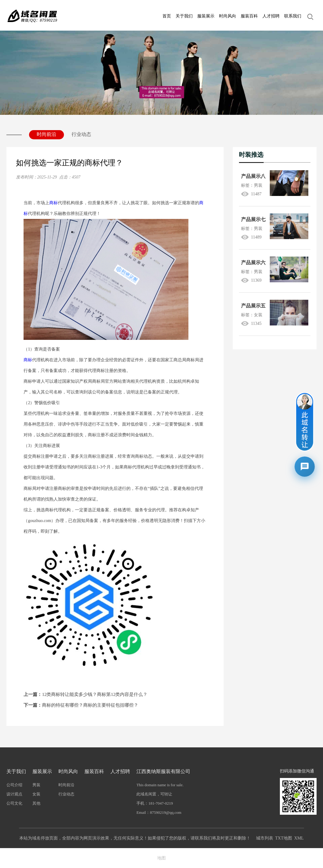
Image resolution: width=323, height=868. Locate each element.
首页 (167, 16)
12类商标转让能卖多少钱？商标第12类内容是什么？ (85, 694)
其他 (36, 803)
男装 (36, 785)
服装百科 (249, 16)
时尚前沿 (46, 134)
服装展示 (206, 16)
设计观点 (14, 794)
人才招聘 (271, 16)
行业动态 (81, 134)
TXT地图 (284, 838)
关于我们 (184, 16)
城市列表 (265, 838)
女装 (36, 794)
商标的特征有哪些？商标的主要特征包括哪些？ (81, 705)
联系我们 (293, 16)
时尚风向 (228, 16)
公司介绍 (14, 785)
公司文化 (14, 803)
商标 (54, 203)
